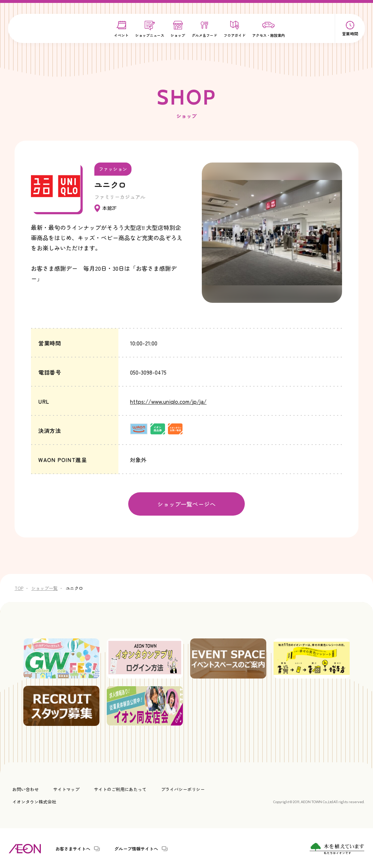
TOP (19, 587)
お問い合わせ (25, 788)
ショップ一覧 (44, 587)
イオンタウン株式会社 (34, 800)
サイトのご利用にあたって (120, 788)
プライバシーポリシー (183, 788)
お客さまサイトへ (73, 848)
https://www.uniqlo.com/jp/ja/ (168, 401)
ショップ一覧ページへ (186, 504)
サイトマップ (66, 788)
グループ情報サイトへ (136, 848)
